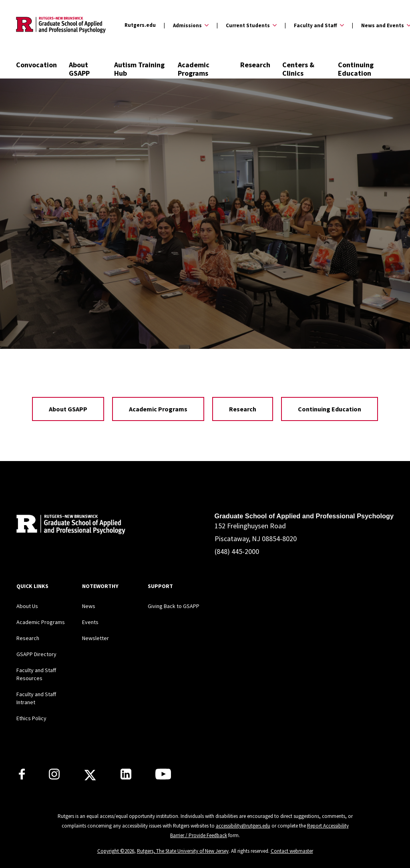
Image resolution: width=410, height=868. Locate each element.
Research (255, 65)
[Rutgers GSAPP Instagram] (54, 777)
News (89, 606)
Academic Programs (194, 69)
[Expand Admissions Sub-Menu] (186, 25)
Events (90, 622)
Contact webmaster (292, 851)
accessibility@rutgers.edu (243, 826)
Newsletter (95, 638)
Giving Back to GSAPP (174, 606)
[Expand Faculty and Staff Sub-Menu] (314, 25)
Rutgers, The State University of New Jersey (183, 851)
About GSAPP (79, 69)
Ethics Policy (31, 718)
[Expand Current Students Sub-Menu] (247, 25)
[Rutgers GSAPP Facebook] (22, 777)
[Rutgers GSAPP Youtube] (163, 777)
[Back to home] (69, 526)
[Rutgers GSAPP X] (90, 777)
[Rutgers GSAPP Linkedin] (126, 777)
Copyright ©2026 (116, 851)
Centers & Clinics (298, 69)
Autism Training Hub (139, 69)
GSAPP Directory (36, 654)
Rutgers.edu (140, 25)
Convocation (36, 65)
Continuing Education (356, 69)
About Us (27, 606)
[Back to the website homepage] (61, 25)
